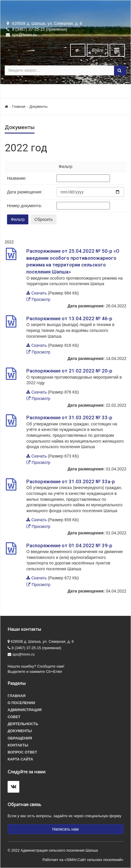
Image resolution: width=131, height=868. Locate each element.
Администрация (25, 710)
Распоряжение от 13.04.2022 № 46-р (69, 318)
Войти (98, 50)
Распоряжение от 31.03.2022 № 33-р (69, 417)
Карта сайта (20, 759)
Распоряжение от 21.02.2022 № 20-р (69, 371)
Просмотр (41, 299)
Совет (14, 717)
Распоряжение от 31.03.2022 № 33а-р (71, 481)
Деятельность (23, 724)
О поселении (21, 703)
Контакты (18, 745)
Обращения (20, 738)
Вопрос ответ (22, 752)
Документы (39, 107)
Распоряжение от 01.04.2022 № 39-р (69, 545)
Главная (19, 107)
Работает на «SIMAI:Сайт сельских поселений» (83, 860)
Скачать (39, 293)
